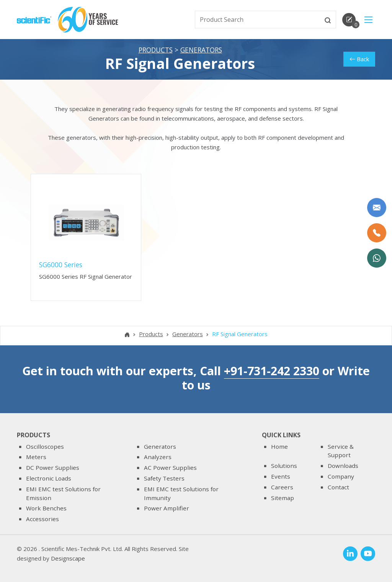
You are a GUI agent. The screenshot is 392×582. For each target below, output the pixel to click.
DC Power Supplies (53, 468)
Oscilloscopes (45, 446)
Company (341, 476)
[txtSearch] (258, 20)
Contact (338, 487)
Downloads (343, 466)
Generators (201, 50)
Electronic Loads (49, 478)
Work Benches (46, 508)
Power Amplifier (167, 508)
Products (156, 50)
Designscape (68, 559)
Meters (36, 457)
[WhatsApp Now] (377, 258)
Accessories (42, 519)
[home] (34, 19)
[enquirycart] (349, 20)
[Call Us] (377, 233)
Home (279, 446)
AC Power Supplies (170, 468)
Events (281, 476)
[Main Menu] (368, 20)
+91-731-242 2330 (272, 371)
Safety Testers (164, 478)
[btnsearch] (328, 20)
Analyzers (158, 457)
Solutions (284, 466)
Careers (282, 487)
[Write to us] (377, 208)
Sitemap (283, 498)
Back (359, 59)
